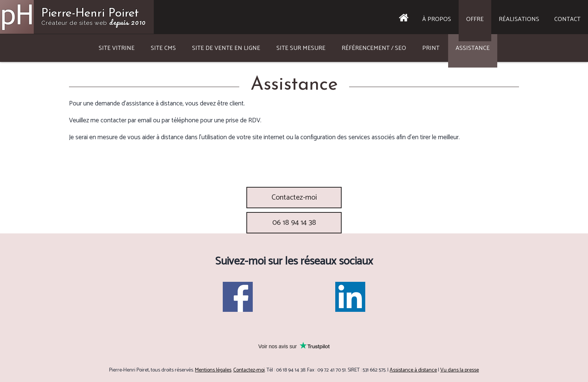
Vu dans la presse (460, 370)
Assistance (473, 48)
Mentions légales (213, 370)
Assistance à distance (413, 370)
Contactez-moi (294, 198)
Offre (475, 19)
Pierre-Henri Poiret (94, 18)
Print (431, 48)
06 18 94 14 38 (294, 223)
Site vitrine (117, 48)
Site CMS (163, 48)
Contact (567, 19)
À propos (437, 19)
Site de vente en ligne (226, 48)
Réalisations (519, 19)
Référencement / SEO (374, 48)
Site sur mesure (301, 48)
